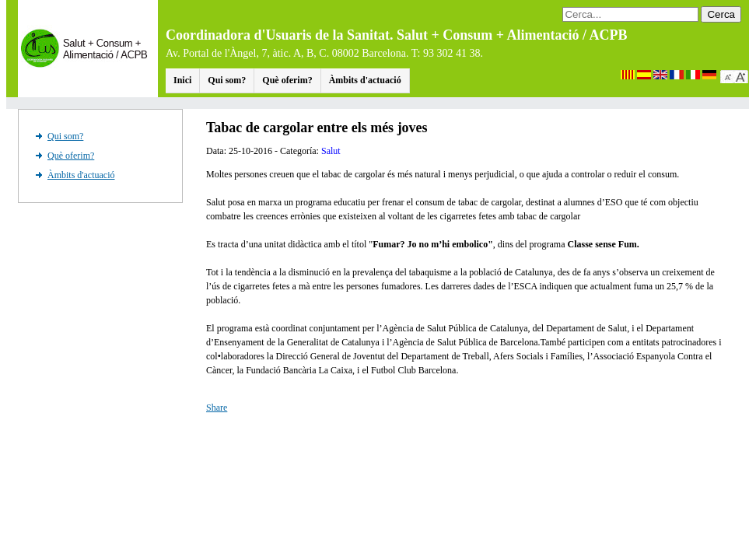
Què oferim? (287, 80)
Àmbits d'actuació (365, 80)
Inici (182, 80)
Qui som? (227, 80)
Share (217, 408)
